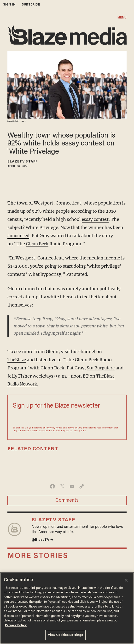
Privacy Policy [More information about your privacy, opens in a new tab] (16, 625)
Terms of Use (75, 428)
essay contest (96, 219)
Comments (67, 500)
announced (19, 236)
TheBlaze (17, 360)
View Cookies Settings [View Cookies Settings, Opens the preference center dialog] (66, 635)
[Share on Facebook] (52, 486)
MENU (122, 18)
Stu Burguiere (101, 368)
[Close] (126, 580)
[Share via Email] (72, 486)
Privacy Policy (55, 428)
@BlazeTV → (43, 540)
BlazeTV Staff (23, 162)
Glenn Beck (38, 244)
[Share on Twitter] (62, 486)
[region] (67, 608)
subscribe (31, 5)
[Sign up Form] (67, 417)
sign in (9, 5)
